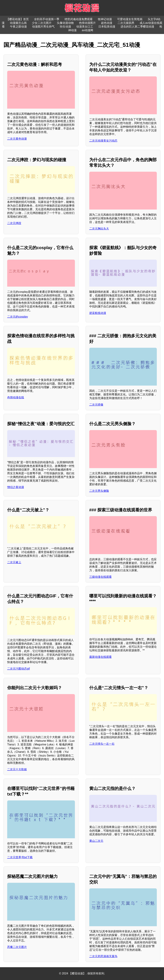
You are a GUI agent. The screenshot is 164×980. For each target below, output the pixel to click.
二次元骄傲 (96, 405)
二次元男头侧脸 (99, 491)
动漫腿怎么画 (18, 23)
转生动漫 (65, 27)
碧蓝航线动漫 (98, 313)
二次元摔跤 (14, 223)
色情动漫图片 (87, 23)
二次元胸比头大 (99, 229)
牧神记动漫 (105, 19)
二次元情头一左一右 (102, 744)
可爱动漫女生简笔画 (130, 19)
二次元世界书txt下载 (20, 857)
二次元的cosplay (18, 317)
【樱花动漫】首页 (18, 19)
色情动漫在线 (16, 397)
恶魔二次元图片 (17, 947)
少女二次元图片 (42, 23)
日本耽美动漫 (107, 27)
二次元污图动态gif (19, 669)
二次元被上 (14, 562)
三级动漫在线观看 (101, 577)
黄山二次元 (96, 841)
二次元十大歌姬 (17, 769)
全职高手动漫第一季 (47, 19)
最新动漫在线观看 (101, 657)
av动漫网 (88, 30)
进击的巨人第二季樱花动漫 (137, 27)
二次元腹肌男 (126, 23)
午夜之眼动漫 (18, 27)
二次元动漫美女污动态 (103, 141)
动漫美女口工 (85, 27)
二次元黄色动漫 (17, 139)
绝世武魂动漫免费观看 (79, 19)
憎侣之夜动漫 (16, 487)
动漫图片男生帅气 (43, 27)
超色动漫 (107, 23)
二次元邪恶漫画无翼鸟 (103, 956)
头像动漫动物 (65, 23)
